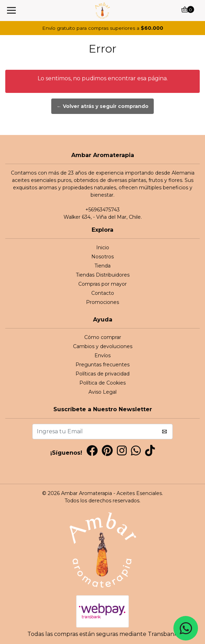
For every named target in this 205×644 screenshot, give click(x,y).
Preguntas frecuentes (102, 365)
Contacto (103, 293)
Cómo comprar (103, 337)
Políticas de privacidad (102, 374)
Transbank (163, 634)
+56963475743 (102, 210)
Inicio (103, 248)
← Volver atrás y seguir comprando (102, 106)
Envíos (102, 355)
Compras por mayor (102, 284)
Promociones (102, 302)
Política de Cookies (102, 383)
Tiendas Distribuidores (103, 275)
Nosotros (102, 257)
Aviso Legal (102, 392)
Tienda (102, 266)
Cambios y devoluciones (103, 346)
